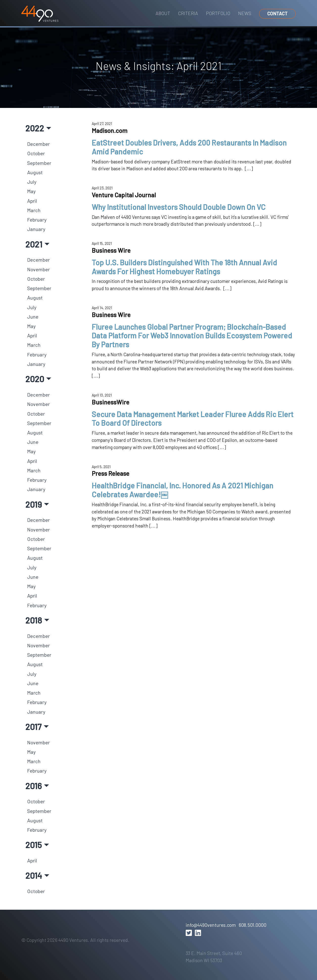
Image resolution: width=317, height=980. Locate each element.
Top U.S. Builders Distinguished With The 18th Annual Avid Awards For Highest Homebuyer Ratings (184, 267)
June (33, 317)
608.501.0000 (252, 925)
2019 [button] (34, 504)
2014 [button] (34, 875)
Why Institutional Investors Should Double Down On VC (179, 207)
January (36, 229)
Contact (277, 13)
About (163, 13)
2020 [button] (35, 379)
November (38, 269)
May (31, 191)
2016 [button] (34, 786)
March (34, 210)
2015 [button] (34, 845)
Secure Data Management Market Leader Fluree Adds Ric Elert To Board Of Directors (193, 419)
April (32, 201)
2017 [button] (33, 727)
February (37, 220)
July (32, 182)
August (35, 172)
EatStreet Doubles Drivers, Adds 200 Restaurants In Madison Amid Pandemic (189, 147)
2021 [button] (34, 244)
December (38, 144)
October (36, 153)
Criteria (188, 13)
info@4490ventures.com (211, 925)
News (245, 13)
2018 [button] (34, 620)
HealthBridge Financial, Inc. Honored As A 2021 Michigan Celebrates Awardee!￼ (182, 490)
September (39, 163)
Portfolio (218, 13)
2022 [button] (35, 128)
